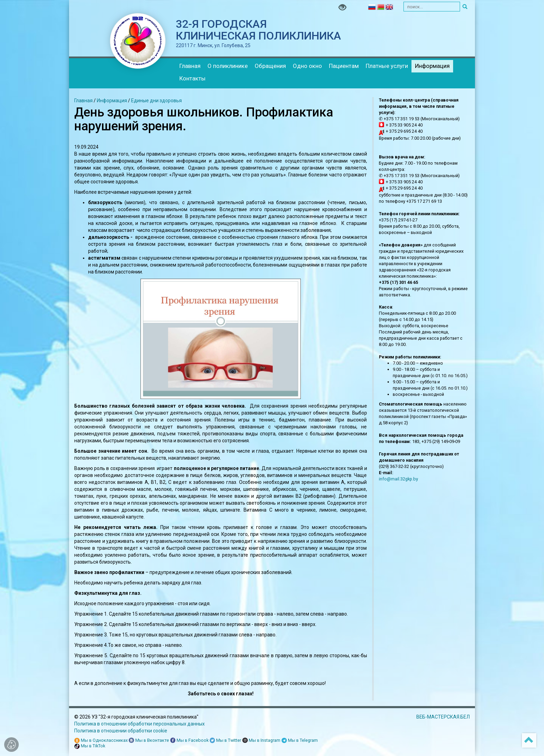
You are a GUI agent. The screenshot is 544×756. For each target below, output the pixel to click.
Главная (190, 66)
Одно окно (307, 66)
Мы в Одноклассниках (101, 741)
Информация (432, 66)
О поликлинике (228, 66)
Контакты (193, 78)
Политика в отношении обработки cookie (121, 731)
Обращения (270, 66)
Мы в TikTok (90, 746)
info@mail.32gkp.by (398, 479)
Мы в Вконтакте (149, 741)
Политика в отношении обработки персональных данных (139, 724)
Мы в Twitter (225, 741)
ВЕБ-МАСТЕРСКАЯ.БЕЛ (443, 717)
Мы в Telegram (300, 741)
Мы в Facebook (189, 741)
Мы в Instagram (261, 741)
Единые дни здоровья (156, 101)
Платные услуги (387, 66)
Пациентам (344, 66)
